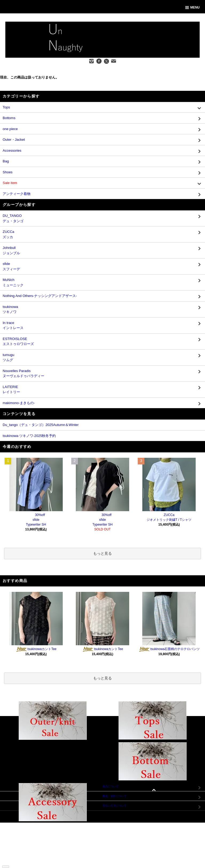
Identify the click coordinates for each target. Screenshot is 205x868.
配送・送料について (21, 833)
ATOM (20, 861)
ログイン (55, 833)
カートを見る (58, 837)
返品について (17, 837)
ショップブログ (18, 857)
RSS (12, 861)
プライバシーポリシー (22, 849)
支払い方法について (21, 829)
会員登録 (55, 829)
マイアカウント (59, 825)
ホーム (13, 825)
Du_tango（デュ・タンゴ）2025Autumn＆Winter (41, 425)
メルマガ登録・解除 (21, 853)
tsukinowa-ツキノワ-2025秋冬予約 (29, 436)
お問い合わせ (58, 841)
